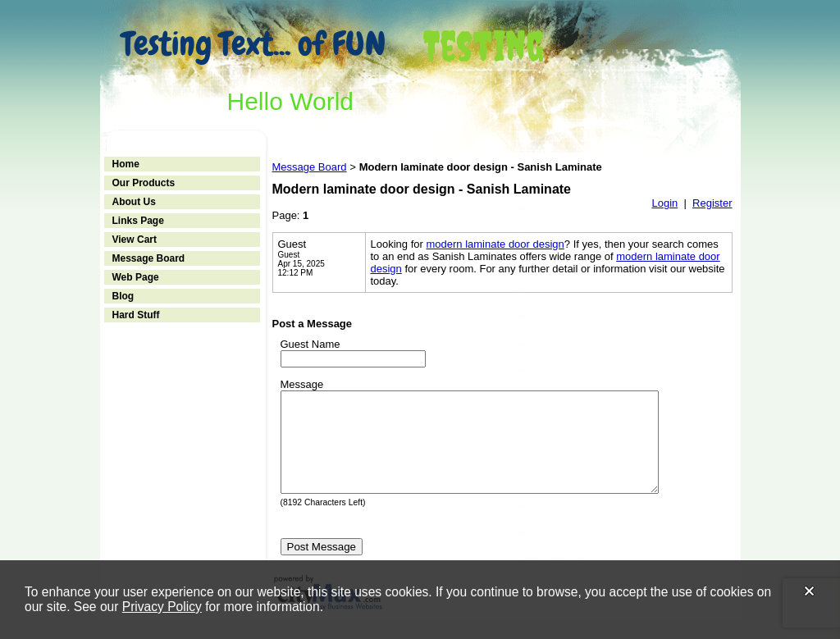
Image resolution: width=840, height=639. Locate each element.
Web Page (136, 277)
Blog (123, 296)
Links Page (138, 221)
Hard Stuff (136, 315)
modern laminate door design (495, 244)
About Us (134, 202)
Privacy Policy (162, 607)
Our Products (144, 183)
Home (126, 164)
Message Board (149, 258)
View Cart (135, 240)
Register (712, 203)
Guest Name (310, 344)
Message (302, 384)
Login (664, 203)
